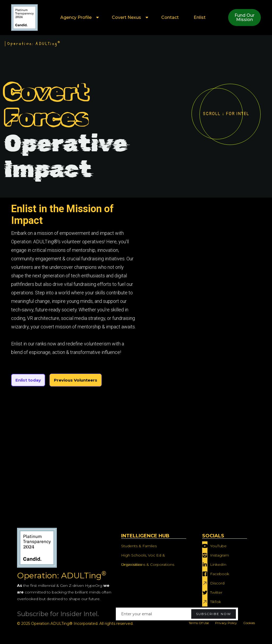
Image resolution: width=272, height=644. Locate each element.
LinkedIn (218, 564)
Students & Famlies (139, 546)
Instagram (220, 555)
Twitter (216, 592)
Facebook (220, 574)
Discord (217, 583)
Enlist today (28, 380)
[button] (79, 18)
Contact (170, 17)
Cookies (249, 623)
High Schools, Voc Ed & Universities (143, 556)
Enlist (200, 17)
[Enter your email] (177, 614)
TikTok (216, 602)
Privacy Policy (226, 623)
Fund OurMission (245, 17)
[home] (24, 18)
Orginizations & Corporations (148, 564)
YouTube (218, 546)
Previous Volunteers (76, 380)
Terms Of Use (199, 623)
